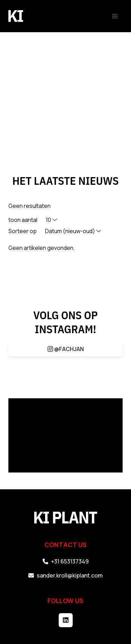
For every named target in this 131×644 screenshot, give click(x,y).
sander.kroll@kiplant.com (65, 575)
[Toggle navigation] (115, 16)
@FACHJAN (66, 349)
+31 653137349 (66, 561)
